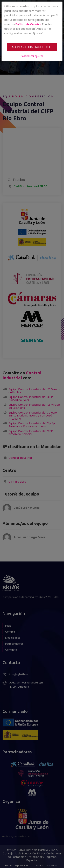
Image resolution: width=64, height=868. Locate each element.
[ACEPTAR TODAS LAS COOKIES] (32, 47)
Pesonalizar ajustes (32, 56)
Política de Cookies (28, 24)
